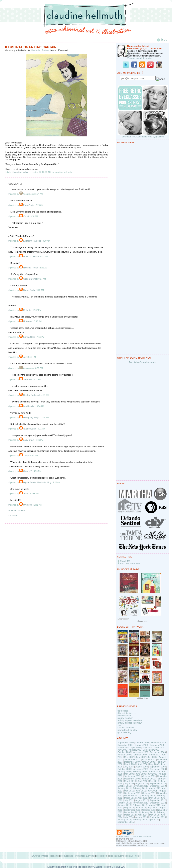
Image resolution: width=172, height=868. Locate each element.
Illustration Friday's (40, 50)
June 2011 (141, 791)
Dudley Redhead (31, 395)
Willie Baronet (30, 279)
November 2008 (140, 769)
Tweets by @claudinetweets (143, 362)
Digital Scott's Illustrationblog (37, 482)
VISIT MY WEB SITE (130, 564)
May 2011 (129, 791)
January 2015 (124, 820)
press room (102, 856)
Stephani (28, 379)
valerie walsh (30, 429)
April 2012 (143, 798)
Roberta (27, 310)
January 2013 (124, 805)
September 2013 (132, 810)
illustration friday (20, 172)
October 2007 (149, 759)
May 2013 (129, 808)
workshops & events (85, 856)
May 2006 (147, 747)
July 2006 (122, 750)
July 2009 (152, 774)
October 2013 (149, 810)
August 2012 (142, 800)
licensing (54, 856)
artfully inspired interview (130, 720)
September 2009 (132, 776)
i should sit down (126, 728)
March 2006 (123, 747)
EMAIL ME (125, 561)
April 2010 (143, 781)
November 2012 (140, 803)
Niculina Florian (31, 268)
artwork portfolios (40, 856)
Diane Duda (29, 290)
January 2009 (124, 771)
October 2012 (124, 803)
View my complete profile (139, 58)
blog (111, 856)
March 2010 (130, 781)
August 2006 (135, 750)
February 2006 (157, 745)
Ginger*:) (28, 471)
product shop (67, 856)
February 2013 (140, 805)
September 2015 (126, 822)
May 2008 (154, 764)
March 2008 (130, 764)
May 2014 (154, 815)
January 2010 (148, 779)
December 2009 (132, 779)
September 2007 (132, 759)
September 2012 (157, 800)
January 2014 (148, 812)
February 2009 (140, 771)
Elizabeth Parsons (32, 241)
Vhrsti (26, 216)
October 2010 (124, 786)
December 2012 (158, 803)
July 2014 (129, 817)
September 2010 (157, 783)
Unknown (28, 321)
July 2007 (152, 757)
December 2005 (125, 745)
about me (120, 856)
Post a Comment (17, 510)
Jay (25, 357)
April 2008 (143, 764)
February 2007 (140, 755)
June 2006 (159, 747)
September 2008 (157, 767)
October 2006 (124, 752)
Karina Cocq (29, 337)
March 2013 (155, 805)
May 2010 (154, 781)
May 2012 (154, 798)
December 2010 (158, 786)
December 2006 (158, 752)
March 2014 (130, 815)
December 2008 (158, 769)
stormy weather (125, 718)
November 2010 (140, 786)
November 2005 (158, 743)
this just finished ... (127, 713)
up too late (123, 711)
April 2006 (136, 747)
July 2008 (129, 767)
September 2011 (132, 793)
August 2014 (142, 817)
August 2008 (142, 767)
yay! (120, 725)
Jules (26, 494)
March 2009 (155, 771)
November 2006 (140, 752)
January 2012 (148, 795)
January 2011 (124, 788)
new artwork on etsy (127, 730)
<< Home (13, 515)
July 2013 (152, 808)
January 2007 (124, 755)
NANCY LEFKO (31, 256)
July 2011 (152, 791)
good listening (124, 732)
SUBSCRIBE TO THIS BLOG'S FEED (135, 837)
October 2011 (149, 793)
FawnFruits (29, 205)
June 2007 (141, 757)
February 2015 (140, 820)
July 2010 (129, 783)
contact (130, 856)
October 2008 (124, 769)
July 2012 (129, 800)
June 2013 (141, 808)
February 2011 (140, 788)
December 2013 (132, 812)
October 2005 (142, 743)
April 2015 (154, 820)
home (138, 856)
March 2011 (155, 788)
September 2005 (126, 743)
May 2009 (129, 774)
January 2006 (142, 745)
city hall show (124, 716)
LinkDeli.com (123, 619)
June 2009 (141, 774)
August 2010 (142, 783)
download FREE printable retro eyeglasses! (143, 137)
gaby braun (29, 440)
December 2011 (132, 795)
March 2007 (155, 755)
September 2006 (151, 750)
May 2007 (129, 757)
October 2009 (149, 776)
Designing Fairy (31, 417)
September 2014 (157, 817)
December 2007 (132, 762)
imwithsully (29, 406)
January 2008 (148, 762)
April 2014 (143, 815)
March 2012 (130, 798)
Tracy (26, 456)
